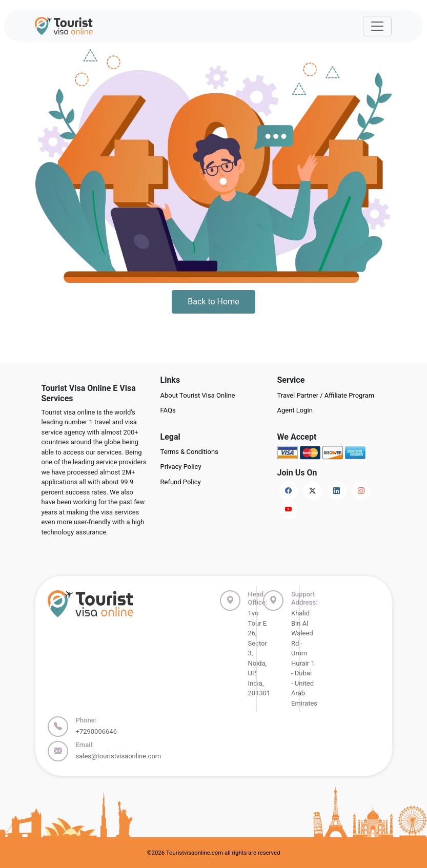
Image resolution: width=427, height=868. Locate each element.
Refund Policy (181, 482)
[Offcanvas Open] (377, 26)
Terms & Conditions (189, 452)
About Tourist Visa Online (198, 395)
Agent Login (295, 410)
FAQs (168, 410)
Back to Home (213, 302)
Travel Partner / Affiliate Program (326, 395)
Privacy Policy (181, 467)
